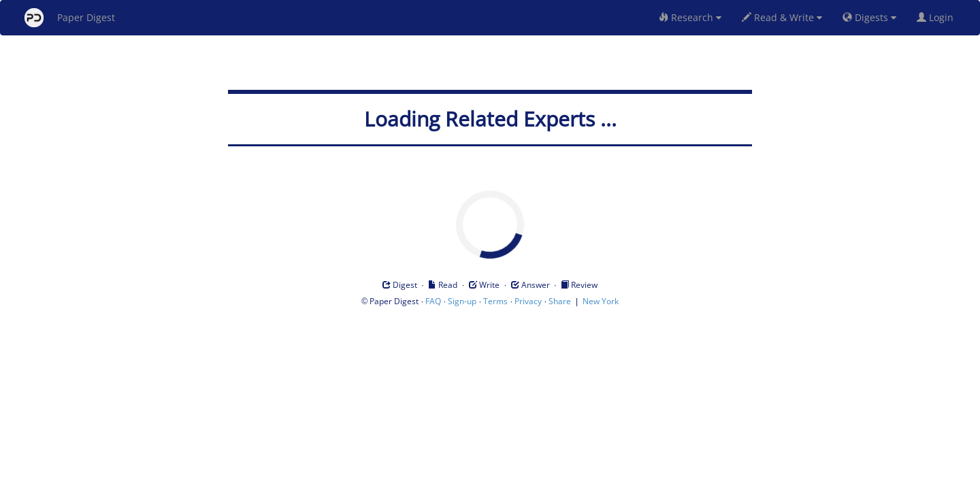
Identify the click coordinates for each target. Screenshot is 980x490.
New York (601, 301)
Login (938, 17)
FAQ (433, 301)
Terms (495, 301)
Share (560, 301)
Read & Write (782, 17)
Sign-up (462, 301)
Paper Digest (70, 18)
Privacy (528, 301)
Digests (869, 17)
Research (690, 17)
